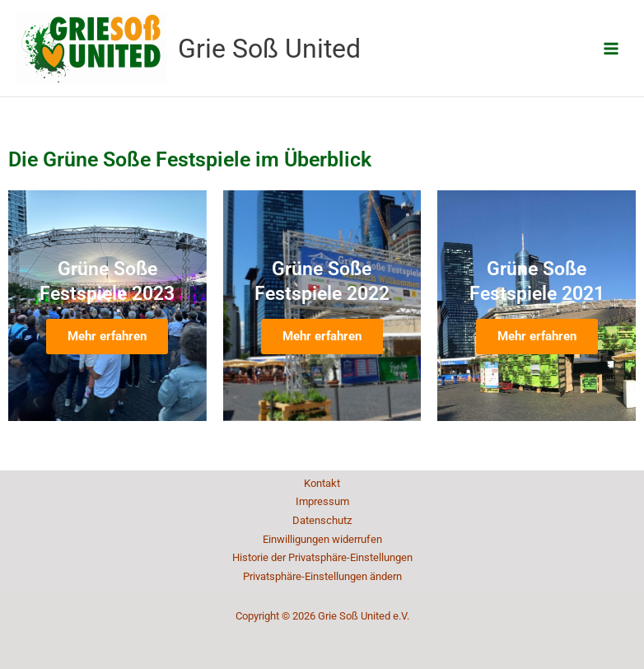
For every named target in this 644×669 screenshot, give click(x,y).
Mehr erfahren (107, 336)
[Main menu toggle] (611, 48)
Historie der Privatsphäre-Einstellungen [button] (322, 557)
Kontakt (322, 483)
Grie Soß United (269, 49)
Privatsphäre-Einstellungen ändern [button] (322, 576)
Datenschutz (322, 520)
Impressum (322, 501)
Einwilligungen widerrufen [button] (322, 539)
